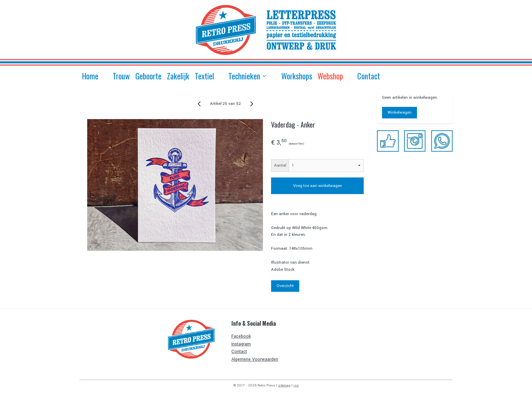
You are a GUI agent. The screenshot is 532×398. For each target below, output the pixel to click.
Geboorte (148, 76)
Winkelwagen (400, 112)
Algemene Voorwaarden (255, 359)
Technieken (248, 76)
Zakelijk (178, 76)
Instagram (241, 344)
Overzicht (285, 286)
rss (296, 385)
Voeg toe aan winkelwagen (317, 186)
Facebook (241, 336)
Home (90, 76)
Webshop (330, 76)
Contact (369, 76)
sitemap (284, 385)
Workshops (297, 76)
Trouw (121, 76)
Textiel (204, 76)
